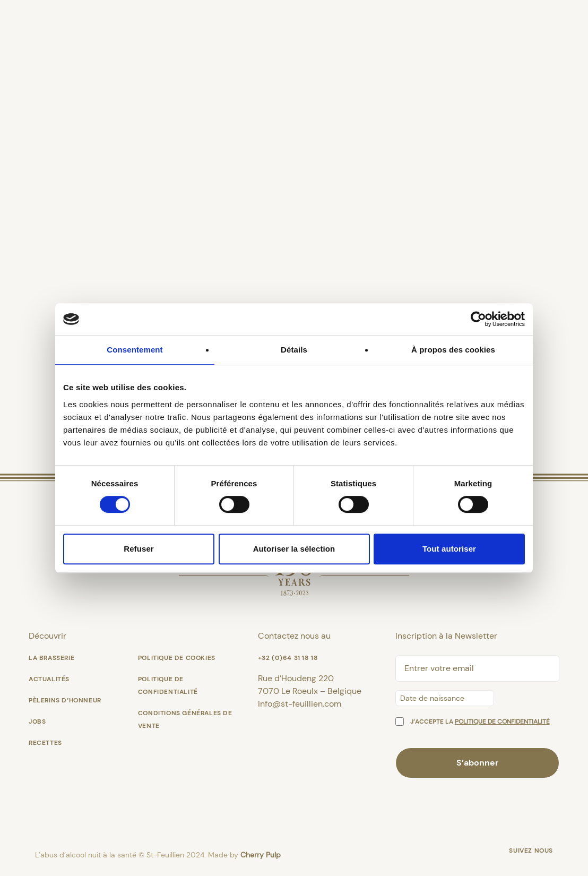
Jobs (37, 722)
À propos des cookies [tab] (453, 350)
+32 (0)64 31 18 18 (288, 658)
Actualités (49, 679)
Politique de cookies (177, 658)
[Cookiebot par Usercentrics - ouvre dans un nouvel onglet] (478, 319)
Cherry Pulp (261, 855)
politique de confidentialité (502, 722)
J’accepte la (480, 722)
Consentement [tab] (135, 350)
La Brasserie (51, 658)
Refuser (139, 549)
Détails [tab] (294, 350)
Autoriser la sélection (294, 549)
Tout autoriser (449, 549)
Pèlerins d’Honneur (65, 700)
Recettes (45, 743)
